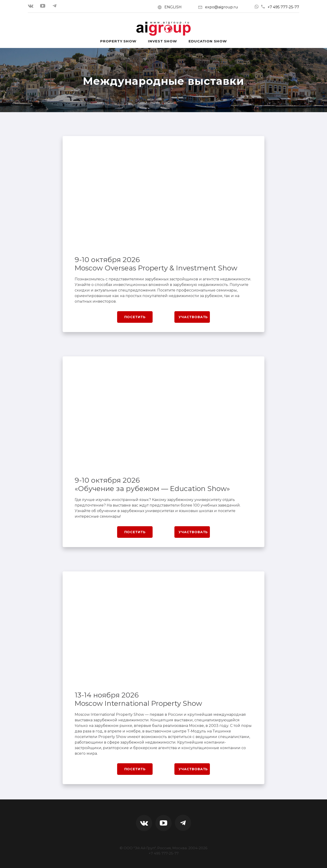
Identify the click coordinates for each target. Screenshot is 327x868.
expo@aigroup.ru (221, 7)
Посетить (135, 317)
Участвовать (193, 317)
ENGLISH (173, 7)
